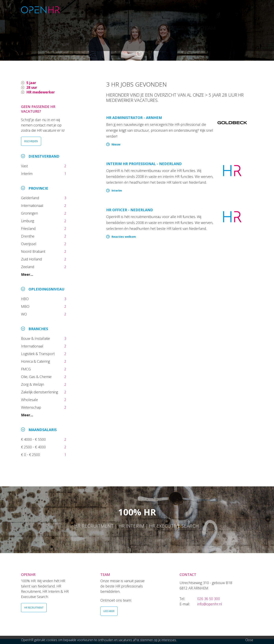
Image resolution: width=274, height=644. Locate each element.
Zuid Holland (32, 259)
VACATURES (115, 10)
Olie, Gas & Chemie (37, 377)
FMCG (26, 369)
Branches (38, 329)
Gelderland (31, 198)
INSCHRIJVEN (31, 141)
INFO (240, 10)
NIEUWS (92, 10)
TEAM (196, 10)
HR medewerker (41, 92)
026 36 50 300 (209, 599)
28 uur (32, 87)
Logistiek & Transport (38, 354)
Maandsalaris (43, 430)
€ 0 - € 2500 (31, 455)
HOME (74, 10)
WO (24, 314)
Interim (28, 174)
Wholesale (30, 400)
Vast (25, 166)
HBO (25, 299)
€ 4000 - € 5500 (34, 439)
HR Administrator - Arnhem (134, 118)
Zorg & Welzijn (33, 384)
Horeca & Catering (36, 361)
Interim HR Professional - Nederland (144, 164)
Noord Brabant (34, 251)
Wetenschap (32, 407)
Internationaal (33, 206)
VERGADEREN (218, 10)
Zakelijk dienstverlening (40, 392)
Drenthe (28, 236)
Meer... (27, 274)
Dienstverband (44, 156)
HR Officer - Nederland (130, 210)
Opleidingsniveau (46, 289)
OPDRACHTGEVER (171, 10)
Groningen (30, 213)
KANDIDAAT (140, 10)
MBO (26, 306)
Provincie (38, 188)
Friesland (29, 228)
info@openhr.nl (210, 604)
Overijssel (29, 244)
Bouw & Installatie (36, 338)
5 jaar (31, 83)
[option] (137, 30)
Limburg (28, 221)
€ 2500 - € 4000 (34, 447)
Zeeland (28, 267)
